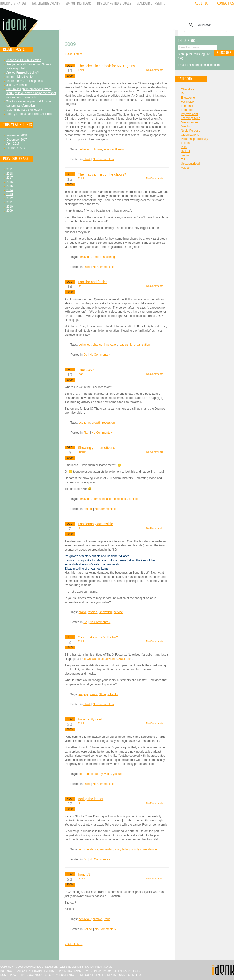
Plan (81, 374)
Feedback (187, 106)
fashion (92, 612)
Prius (107, 919)
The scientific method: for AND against (107, 66)
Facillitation (188, 102)
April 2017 (13, 144)
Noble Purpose (190, 131)
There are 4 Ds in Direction (24, 60)
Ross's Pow (8, 975)
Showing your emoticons (96, 448)
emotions (99, 257)
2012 (10, 198)
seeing (111, 257)
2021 (10, 169)
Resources (88, 975)
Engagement (189, 98)
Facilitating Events (41, 971)
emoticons (121, 499)
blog (181, 58)
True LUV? (86, 370)
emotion (134, 499)
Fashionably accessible (96, 524)
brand (82, 612)
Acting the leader (91, 799)
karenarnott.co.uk (99, 967)
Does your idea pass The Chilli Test (29, 114)
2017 (10, 178)
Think (81, 70)
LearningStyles (190, 118)
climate (98, 149)
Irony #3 (84, 874)
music (94, 694)
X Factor (113, 694)
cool (81, 774)
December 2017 (17, 140)
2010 (10, 207)
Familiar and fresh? (92, 282)
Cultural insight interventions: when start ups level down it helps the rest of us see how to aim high (31, 93)
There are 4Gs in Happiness (25, 81)
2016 (10, 182)
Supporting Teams (68, 971)
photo (89, 774)
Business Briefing (130, 975)
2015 (10, 186)
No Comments (155, 70)
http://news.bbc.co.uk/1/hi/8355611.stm (107, 659)
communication (103, 499)
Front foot (187, 110)
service (118, 612)
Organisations (190, 135)
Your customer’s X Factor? (98, 637)
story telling (122, 849)
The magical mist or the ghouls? (102, 174)
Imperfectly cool (90, 719)
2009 (10, 211)
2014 (10, 190)
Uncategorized (190, 164)
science (109, 149)
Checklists (188, 89)
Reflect (82, 452)
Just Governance (17, 85)
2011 (10, 202)
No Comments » (103, 159)
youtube (118, 774)
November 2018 (17, 135)
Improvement (189, 114)
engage (84, 694)
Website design (70, 967)
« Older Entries (73, 54)
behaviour (85, 149)
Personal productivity (194, 139)
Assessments (106, 975)
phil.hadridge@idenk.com (203, 65)
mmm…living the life (19, 77)
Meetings (187, 126)
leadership (126, 345)
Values (185, 168)
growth (96, 423)
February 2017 (16, 148)
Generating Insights (130, 971)
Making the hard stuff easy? (24, 110)
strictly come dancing (145, 849)
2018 (10, 174)
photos (185, 143)
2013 (10, 194)
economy (84, 423)
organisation (142, 345)
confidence (91, 849)
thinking (120, 149)
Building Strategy (13, 971)
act (81, 849)
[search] (205, 25)
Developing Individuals (99, 971)
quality (99, 774)
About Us (41, 975)
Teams (185, 155)
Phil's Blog (25, 975)
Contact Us (57, 975)
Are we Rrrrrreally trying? (22, 73)
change (98, 345)
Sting (103, 694)
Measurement (190, 122)
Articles (72, 975)
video (108, 774)
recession (108, 423)
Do (80, 286)
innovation (111, 345)
